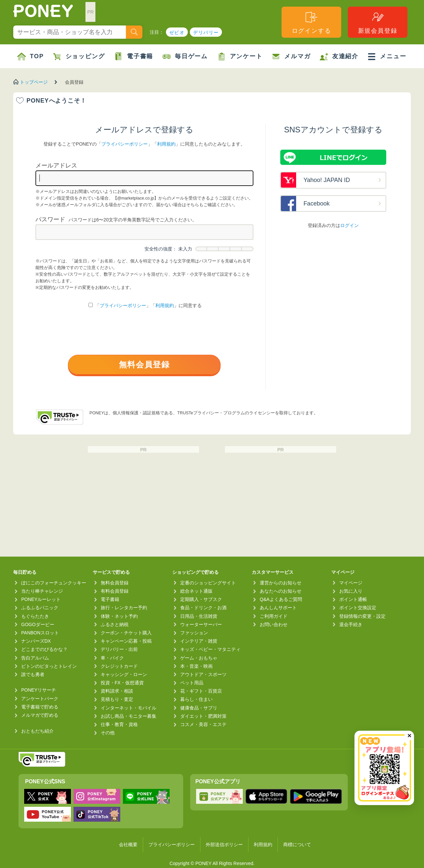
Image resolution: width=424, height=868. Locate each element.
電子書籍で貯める (40, 707)
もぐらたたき (35, 616)
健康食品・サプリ (199, 708)
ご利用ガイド (274, 616)
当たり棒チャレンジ (42, 591)
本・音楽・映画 (196, 666)
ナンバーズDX (36, 641)
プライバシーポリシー (125, 144)
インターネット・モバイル (129, 708)
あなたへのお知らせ (281, 591)
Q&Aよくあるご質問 (281, 599)
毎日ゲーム (185, 57)
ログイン (349, 225)
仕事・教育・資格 (119, 724)
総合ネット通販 (196, 591)
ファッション (194, 633)
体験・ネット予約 (119, 616)
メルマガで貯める (40, 715)
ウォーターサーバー (201, 624)
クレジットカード (119, 666)
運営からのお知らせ (281, 583)
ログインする (312, 22)
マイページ (351, 583)
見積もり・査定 (117, 699)
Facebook (317, 204)
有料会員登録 (115, 591)
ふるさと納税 (115, 624)
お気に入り (351, 591)
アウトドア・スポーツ (203, 674)
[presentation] (144, 333)
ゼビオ (177, 32)
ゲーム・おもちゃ (199, 658)
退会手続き (351, 624)
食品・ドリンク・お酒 (203, 608)
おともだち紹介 (37, 731)
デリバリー (206, 32)
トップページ (34, 82)
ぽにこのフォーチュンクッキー (54, 583)
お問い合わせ (274, 624)
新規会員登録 (378, 22)
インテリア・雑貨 (199, 641)
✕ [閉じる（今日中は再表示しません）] (409, 736)
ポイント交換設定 (358, 608)
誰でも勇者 (33, 674)
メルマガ (291, 57)
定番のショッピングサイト (208, 583)
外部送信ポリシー (224, 845)
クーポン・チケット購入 (126, 633)
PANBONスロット (40, 633)
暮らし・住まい (196, 699)
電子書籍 (134, 57)
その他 (108, 733)
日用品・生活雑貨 (199, 616)
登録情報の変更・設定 (362, 616)
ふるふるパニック (40, 608)
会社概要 (128, 845)
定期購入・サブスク (201, 599)
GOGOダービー (38, 624)
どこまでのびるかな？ (44, 649)
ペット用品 (192, 683)
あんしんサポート (278, 608)
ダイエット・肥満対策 (203, 716)
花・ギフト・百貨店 (201, 691)
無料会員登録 (144, 365)
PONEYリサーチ (39, 690)
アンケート (240, 57)
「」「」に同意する (145, 305)
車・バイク (112, 658)
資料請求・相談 (117, 691)
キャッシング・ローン (124, 674)
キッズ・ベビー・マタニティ (210, 649)
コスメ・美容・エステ (203, 724)
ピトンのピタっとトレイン (49, 666)
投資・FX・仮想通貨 (122, 683)
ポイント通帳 (353, 599)
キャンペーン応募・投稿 (126, 641)
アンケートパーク (40, 699)
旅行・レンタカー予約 (124, 608)
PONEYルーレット (41, 599)
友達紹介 (339, 57)
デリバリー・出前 (119, 649)
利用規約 (166, 144)
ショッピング (79, 57)
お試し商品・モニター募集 (129, 716)
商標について (297, 845)
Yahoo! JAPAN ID (327, 180)
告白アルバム (35, 658)
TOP (30, 57)
